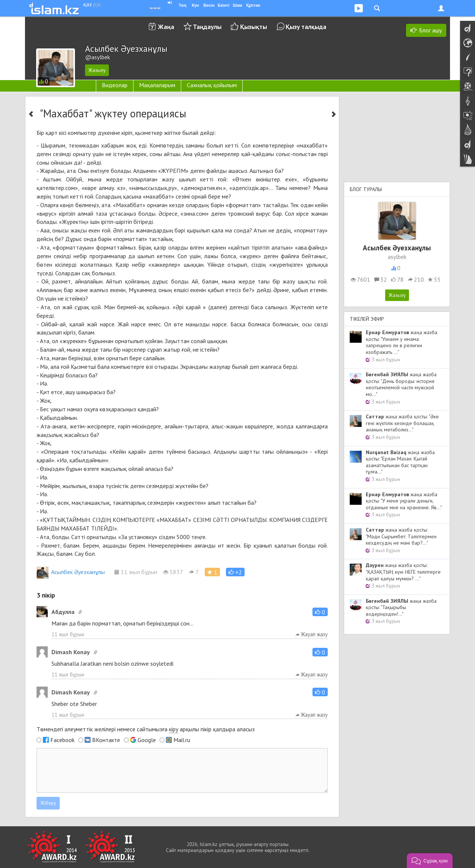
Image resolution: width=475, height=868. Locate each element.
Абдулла (63, 612)
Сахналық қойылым (212, 85)
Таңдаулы (207, 27)
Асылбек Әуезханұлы (71, 572)
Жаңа (166, 27)
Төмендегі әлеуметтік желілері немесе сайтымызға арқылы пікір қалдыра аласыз (146, 729)
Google (147, 740)
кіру (174, 729)
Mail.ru (182, 740)
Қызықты (254, 27)
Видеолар (115, 85)
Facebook (62, 740)
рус (97, 4)
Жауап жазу (312, 634)
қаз (87, 4)
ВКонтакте (106, 740)
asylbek (397, 257)
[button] (235, 572)
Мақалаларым (157, 85)
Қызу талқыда (306, 27)
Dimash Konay (71, 652)
